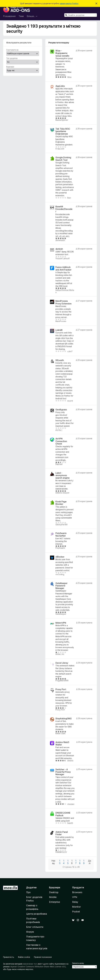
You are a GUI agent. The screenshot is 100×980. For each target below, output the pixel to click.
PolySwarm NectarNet (61, 534)
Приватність (9, 957)
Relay (75, 902)
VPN (75, 897)
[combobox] (81, 15)
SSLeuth (60, 360)
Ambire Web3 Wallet (62, 743)
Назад (53, 862)
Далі (90, 862)
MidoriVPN (61, 623)
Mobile (53, 897)
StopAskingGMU (64, 719)
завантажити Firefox (69, 3)
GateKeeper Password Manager (61, 586)
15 (68, 862)
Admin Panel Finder (62, 833)
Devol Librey (62, 663)
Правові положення (43, 957)
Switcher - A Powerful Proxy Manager (63, 772)
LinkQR (59, 330)
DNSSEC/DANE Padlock (63, 814)
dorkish (59, 249)
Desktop (54, 892)
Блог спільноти (35, 927)
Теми (21, 16)
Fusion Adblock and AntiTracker (63, 268)
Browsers (77, 892)
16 (72, 862)
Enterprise (54, 902)
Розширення (9, 16)
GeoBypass (61, 410)
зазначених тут (30, 964)
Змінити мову (78, 963)
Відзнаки (10, 67)
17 (76, 862)
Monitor (76, 907)
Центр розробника (37, 914)
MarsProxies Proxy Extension (63, 302)
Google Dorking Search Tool (63, 159)
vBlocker (60, 557)
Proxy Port (61, 689)
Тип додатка (12, 58)
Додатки (31, 887)
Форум (30, 932)
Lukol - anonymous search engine (63, 475)
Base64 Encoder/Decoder (64, 209)
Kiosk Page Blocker (61, 503)
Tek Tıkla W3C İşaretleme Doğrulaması (63, 131)
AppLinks (60, 86)
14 (64, 862)
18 (80, 862)
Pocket (76, 912)
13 (60, 862)
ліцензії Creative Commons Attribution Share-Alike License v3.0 (38, 967)
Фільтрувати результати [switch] (19, 43)
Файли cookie (24, 957)
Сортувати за (12, 50)
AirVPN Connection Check (61, 441)
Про (28, 892)
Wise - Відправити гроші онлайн (62, 53)
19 (84, 862)
